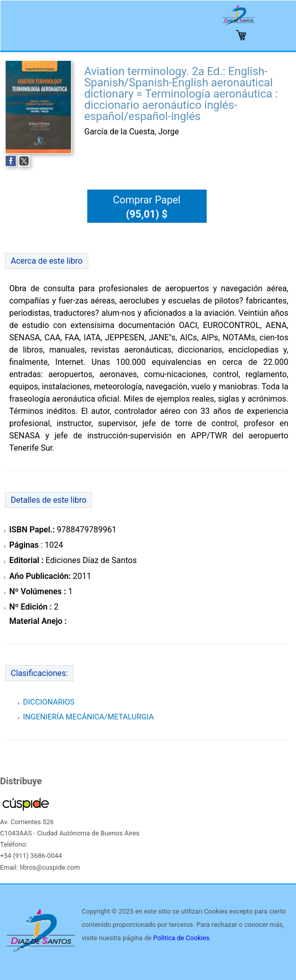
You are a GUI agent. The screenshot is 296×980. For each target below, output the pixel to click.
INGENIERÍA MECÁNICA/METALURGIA (88, 717)
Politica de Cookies (181, 938)
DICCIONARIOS (49, 702)
